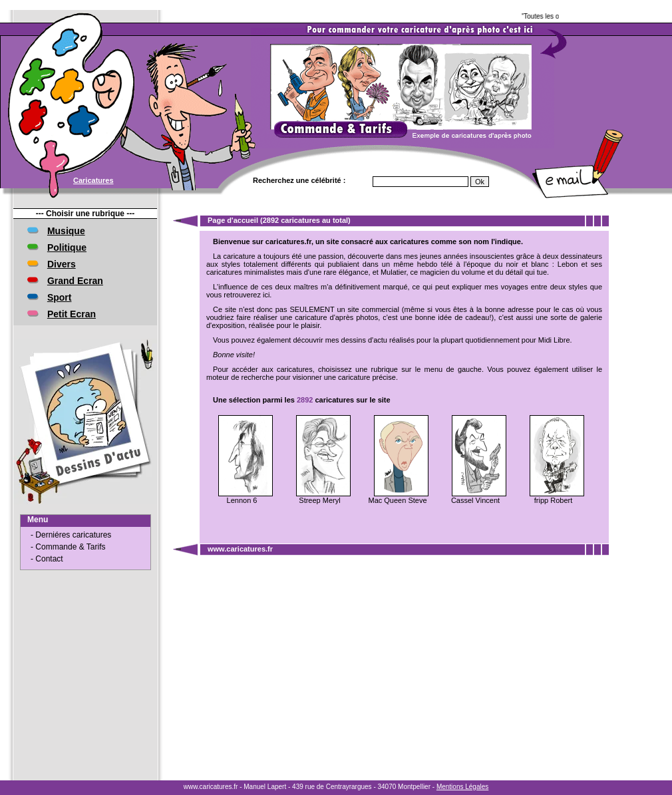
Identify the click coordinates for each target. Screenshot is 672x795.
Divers (62, 264)
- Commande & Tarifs (68, 547)
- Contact (47, 559)
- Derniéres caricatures (71, 535)
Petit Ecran (72, 314)
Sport (60, 297)
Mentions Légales (462, 787)
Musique (66, 231)
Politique (67, 247)
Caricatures (93, 180)
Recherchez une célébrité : (299, 180)
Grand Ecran (75, 281)
